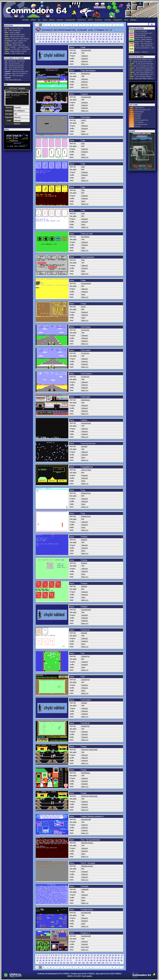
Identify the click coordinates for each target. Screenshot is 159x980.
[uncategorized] (86, 50)
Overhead (84, 703)
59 (116, 37)
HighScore (81, 20)
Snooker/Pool (85, 656)
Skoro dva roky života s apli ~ (144, 33)
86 (110, 39)
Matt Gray (84, 84)
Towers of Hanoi (86, 470)
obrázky (108, 20)
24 (98, 34)
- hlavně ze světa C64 (14, 28)
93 (46, 42)
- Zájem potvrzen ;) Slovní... (15, 69)
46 (77, 37)
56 (107, 37)
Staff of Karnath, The (141, 120)
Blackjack (84, 540)
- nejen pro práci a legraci (15, 36)
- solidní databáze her (13, 30)
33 (38, 37)
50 (89, 37)
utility (33, 20)
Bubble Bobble (139, 112)
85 (107, 39)
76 (80, 39)
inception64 (70, 20)
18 (80, 34)
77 (83, 39)
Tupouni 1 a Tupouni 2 (141, 52)
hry (39, 20)
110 (107, 42)
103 (79, 42)
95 (52, 42)
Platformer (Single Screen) (89, 749)
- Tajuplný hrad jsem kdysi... (15, 65)
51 (92, 37)
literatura (99, 20)
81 (95, 39)
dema (45, 20)
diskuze (133, 20)
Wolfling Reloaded (140, 35)
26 (104, 34)
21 (89, 34)
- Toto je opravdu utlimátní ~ (141, 76)
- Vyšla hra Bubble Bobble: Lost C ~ (142, 74)
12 (62, 34)
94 (49, 42)
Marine (83, 307)
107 (95, 42)
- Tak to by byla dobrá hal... (15, 67)
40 (59, 37)
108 (99, 42)
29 (113, 34)
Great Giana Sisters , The (142, 110)
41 (62, 37)
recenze (60, 20)
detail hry (17, 124)
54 (101, 37)
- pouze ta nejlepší (12, 32)
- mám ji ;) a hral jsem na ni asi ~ (141, 66)
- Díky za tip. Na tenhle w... (16, 73)
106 (91, 42)
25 (101, 34)
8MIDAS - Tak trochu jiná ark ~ (144, 44)
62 (38, 39)
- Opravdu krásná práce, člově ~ (142, 68)
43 (68, 37)
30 (116, 34)
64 (44, 39)
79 (89, 39)
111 (111, 42)
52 (95, 37)
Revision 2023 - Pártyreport (143, 41)
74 (74, 39)
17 (77, 34)
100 (68, 42)
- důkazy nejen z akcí (15, 45)
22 (92, 34)
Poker (83, 143)
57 (110, 37)
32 (122, 34)
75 (77, 39)
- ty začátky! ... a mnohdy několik (17, 47)
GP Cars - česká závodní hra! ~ (144, 46)
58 (113, 37)
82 (98, 39)
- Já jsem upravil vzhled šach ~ (142, 64)
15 (71, 34)
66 (50, 39)
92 (43, 42)
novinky (25, 20)
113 (118, 42)
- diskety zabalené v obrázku (16, 51)
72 (68, 39)
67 (53, 39)
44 (71, 37)
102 (76, 42)
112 (115, 42)
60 (119, 37)
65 (47, 39)
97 (58, 42)
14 (68, 34)
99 (64, 42)
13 (65, 34)
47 (80, 37)
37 (50, 37)
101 (72, 42)
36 (47, 37)
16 (74, 34)
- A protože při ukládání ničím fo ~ (142, 59)
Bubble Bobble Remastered (143, 37)
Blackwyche (138, 114)
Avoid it (84, 120)
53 (98, 37)
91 (40, 42)
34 (41, 37)
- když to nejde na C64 (16, 41)
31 (119, 34)
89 (119, 39)
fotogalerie (118, 20)
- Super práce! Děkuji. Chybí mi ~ (142, 78)
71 (65, 39)
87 (113, 39)
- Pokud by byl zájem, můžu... (17, 71)
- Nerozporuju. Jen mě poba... (15, 61)
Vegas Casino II (139, 107)
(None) (83, 131)
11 (59, 34)
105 (87, 42)
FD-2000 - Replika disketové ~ (144, 39)
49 (86, 37)
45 (74, 37)
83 (101, 39)
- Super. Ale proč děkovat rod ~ (142, 72)
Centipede (84, 446)
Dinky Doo (138, 126)
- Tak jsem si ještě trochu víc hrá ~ (141, 62)
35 (44, 37)
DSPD (90, 20)
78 (86, 39)
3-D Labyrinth (139, 122)
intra (126, 20)
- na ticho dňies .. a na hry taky (17, 49)
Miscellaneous (86, 73)
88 (116, 39)
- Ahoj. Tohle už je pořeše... (15, 75)
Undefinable (85, 889)
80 (92, 39)
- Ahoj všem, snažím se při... (13, 80)
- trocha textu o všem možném (17, 39)
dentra (52, 20)
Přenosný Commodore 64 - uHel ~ (144, 49)
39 (56, 37)
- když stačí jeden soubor (15, 34)
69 (59, 39)
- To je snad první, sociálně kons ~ (142, 70)
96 (55, 42)
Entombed (138, 116)
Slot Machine (85, 237)
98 (61, 42)
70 (62, 39)
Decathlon (138, 118)
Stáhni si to (85, 64)
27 (107, 34)
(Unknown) (85, 56)
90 (121, 39)
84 (104, 39)
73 (71, 39)
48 (83, 37)
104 (83, 42)
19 (83, 34)
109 (103, 42)
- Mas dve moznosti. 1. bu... (15, 63)
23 (95, 34)
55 (104, 37)
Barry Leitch (85, 947)
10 (56, 34)
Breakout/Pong (86, 493)
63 (41, 39)
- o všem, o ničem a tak (14, 53)
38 (53, 37)
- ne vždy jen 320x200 (14, 43)
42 (65, 37)
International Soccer (141, 124)
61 (121, 37)
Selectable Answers (87, 843)
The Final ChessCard (141, 31)
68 (56, 39)
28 (110, 34)
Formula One (85, 330)
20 (86, 34)
